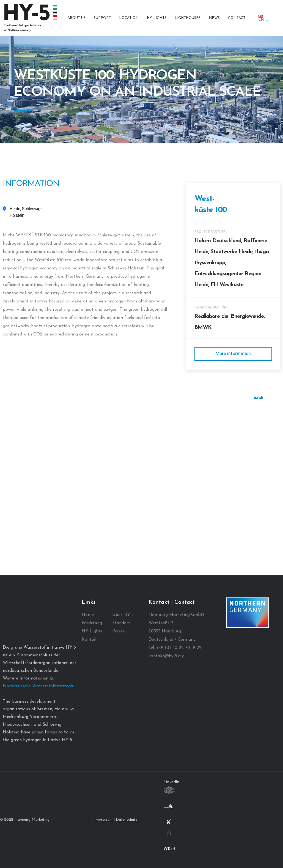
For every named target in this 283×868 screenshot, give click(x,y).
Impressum (104, 820)
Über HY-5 (123, 615)
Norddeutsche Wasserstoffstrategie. (39, 686)
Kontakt (90, 640)
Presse (119, 631)
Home (88, 615)
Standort (121, 623)
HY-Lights (92, 631)
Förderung (92, 623)
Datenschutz (127, 820)
